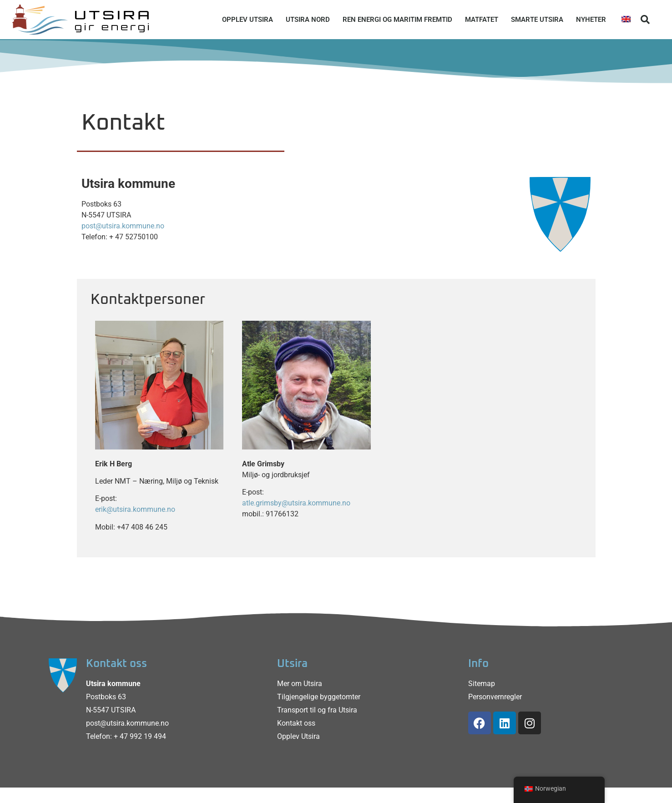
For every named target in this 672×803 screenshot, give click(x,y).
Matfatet (482, 20)
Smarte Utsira (537, 20)
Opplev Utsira (248, 20)
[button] (645, 20)
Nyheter (591, 20)
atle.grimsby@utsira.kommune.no (296, 503)
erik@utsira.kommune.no (135, 509)
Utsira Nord (308, 20)
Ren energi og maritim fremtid (397, 20)
